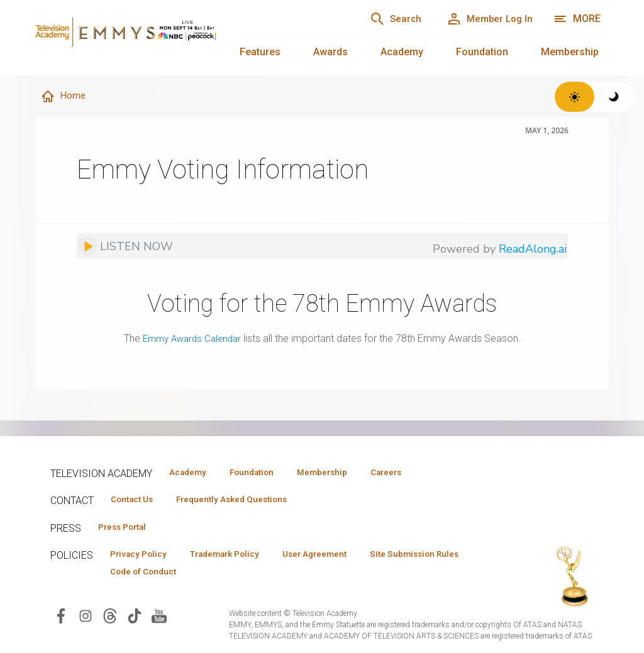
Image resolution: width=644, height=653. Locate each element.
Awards (330, 52)
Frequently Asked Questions (245, 501)
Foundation (482, 52)
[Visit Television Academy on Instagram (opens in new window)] (86, 620)
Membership (570, 52)
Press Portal (127, 529)
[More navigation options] (577, 19)
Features (260, 52)
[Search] (380, 19)
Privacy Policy (142, 557)
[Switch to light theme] (575, 97)
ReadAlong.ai (533, 250)
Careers (416, 473)
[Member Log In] (484, 19)
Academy (402, 52)
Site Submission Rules (159, 576)
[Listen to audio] (125, 247)
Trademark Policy (238, 557)
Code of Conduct (270, 576)
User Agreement (338, 557)
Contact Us (136, 501)
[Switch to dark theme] (614, 97)
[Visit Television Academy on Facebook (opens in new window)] (61, 620)
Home (65, 97)
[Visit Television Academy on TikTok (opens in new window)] (135, 620)
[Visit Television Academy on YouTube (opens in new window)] (159, 620)
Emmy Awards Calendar (192, 339)
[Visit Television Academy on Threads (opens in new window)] (110, 620)
